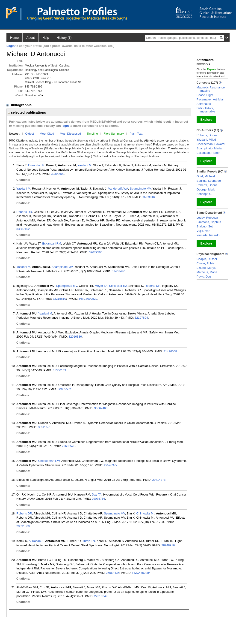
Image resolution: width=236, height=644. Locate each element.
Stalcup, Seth (205, 226)
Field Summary (114, 134)
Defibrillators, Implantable (206, 110)
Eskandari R (36, 165)
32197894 (141, 318)
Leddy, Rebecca (207, 218)
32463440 (118, 271)
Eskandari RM (52, 243)
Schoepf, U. (204, 194)
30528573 (45, 427)
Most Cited (47, 134)
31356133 (59, 370)
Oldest (30, 134)
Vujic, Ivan (204, 231)
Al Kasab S (36, 541)
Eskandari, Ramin (208, 153)
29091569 (23, 526)
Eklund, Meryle (206, 268)
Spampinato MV (140, 189)
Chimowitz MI (145, 513)
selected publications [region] (27, 112)
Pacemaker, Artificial (210, 99)
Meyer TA (101, 286)
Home (14, 38)
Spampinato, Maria (209, 148)
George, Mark (206, 189)
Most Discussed (70, 134)
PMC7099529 (88, 299)
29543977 (111, 465)
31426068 (170, 351)
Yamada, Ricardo (208, 235)
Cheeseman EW (49, 461)
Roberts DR (24, 212)
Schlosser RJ (118, 286)
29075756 (98, 499)
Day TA (97, 494)
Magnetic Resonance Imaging (211, 89)
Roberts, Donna (207, 135)
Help (46, 38)
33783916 (148, 197)
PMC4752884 (142, 573)
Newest (14, 134)
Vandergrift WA (118, 189)
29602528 (68, 446)
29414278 (159, 480)
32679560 (96, 252)
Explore (206, 120)
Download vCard (35, 95)
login (65, 126)
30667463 (101, 408)
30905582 (64, 389)
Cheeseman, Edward (211, 144)
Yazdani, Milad (206, 140)
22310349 (101, 596)
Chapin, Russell (207, 259)
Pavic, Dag (204, 277)
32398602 (58, 174)
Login (10, 46)
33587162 (23, 229)
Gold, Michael (206, 176)
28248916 (168, 545)
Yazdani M (84, 165)
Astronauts (204, 104)
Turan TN (89, 541)
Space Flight (205, 95)
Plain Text (136, 134)
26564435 (113, 573)
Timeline (92, 134)
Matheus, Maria (207, 272)
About (31, 38)
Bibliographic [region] (19, 105)
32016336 (75, 337)
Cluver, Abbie (205, 263)
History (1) (64, 38)
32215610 (59, 299)
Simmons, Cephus (209, 222)
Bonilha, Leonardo (209, 181)
